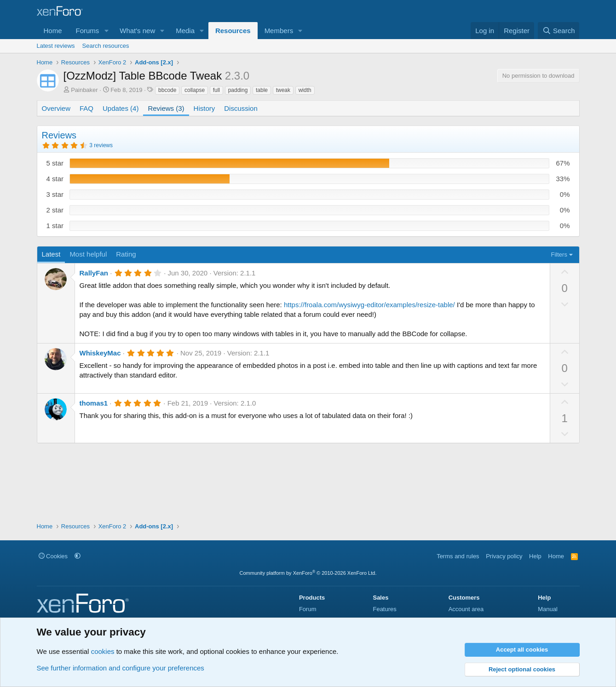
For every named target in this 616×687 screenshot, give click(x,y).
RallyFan (94, 273)
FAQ (86, 108)
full (216, 90)
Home (53, 31)
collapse (195, 90)
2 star (55, 210)
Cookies (53, 556)
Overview (56, 108)
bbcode (167, 90)
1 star (55, 226)
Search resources (106, 46)
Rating (126, 254)
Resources (233, 31)
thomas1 (94, 403)
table (262, 90)
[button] (106, 31)
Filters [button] (559, 255)
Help (535, 556)
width (305, 90)
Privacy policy (504, 556)
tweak (283, 90)
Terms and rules (458, 556)
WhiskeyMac (100, 353)
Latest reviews (56, 46)
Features (384, 609)
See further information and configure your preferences (121, 668)
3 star (55, 194)
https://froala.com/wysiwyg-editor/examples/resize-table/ (369, 305)
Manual (548, 609)
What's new (137, 31)
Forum (308, 609)
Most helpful (88, 254)
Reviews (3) (166, 108)
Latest (51, 254)
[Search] (559, 31)
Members (279, 31)
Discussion (241, 108)
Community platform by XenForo (308, 573)
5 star (55, 163)
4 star (55, 179)
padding (238, 90)
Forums (88, 31)
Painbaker (84, 90)
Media (185, 31)
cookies (103, 651)
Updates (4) (121, 108)
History (204, 108)
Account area (466, 609)
